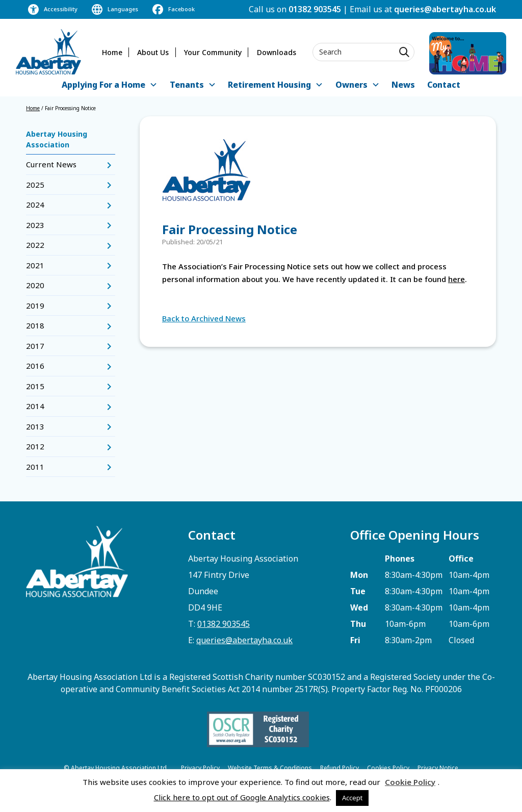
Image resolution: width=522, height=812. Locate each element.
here (456, 279)
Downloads (277, 52)
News (403, 85)
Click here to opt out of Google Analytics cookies (242, 797)
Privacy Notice (438, 768)
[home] (48, 52)
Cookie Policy (410, 782)
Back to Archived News (204, 318)
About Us (153, 52)
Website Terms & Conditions (270, 768)
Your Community (213, 52)
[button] (110, 85)
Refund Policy (340, 768)
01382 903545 (315, 9)
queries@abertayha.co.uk (445, 9)
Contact (444, 85)
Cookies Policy (388, 768)
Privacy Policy (200, 768)
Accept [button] (352, 798)
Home (112, 52)
